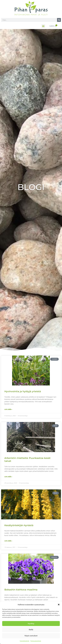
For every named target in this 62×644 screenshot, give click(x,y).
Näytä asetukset (31, 636)
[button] (59, 605)
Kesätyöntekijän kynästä (19, 525)
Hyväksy (31, 623)
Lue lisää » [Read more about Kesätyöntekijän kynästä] (8, 541)
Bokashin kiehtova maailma (21, 590)
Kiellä (31, 630)
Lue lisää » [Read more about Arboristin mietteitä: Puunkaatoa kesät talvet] (8, 477)
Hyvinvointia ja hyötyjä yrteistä (23, 391)
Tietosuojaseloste (36, 641)
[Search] (59, 20)
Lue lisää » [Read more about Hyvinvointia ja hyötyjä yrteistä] (8, 409)
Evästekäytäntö (25, 641)
